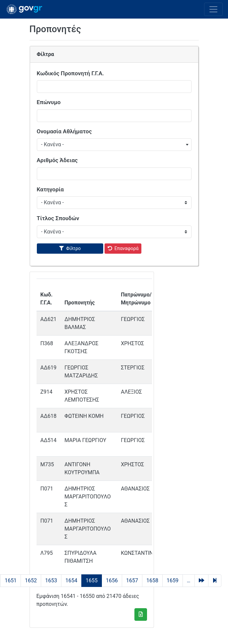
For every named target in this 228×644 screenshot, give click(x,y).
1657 (132, 580)
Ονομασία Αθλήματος (64, 131)
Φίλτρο (73, 248)
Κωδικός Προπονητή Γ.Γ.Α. (71, 73)
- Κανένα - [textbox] (53, 144)
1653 (51, 580)
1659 (173, 580)
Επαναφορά (127, 248)
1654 (71, 580)
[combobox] (114, 145)
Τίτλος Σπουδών (58, 218)
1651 (11, 580)
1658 (152, 580)
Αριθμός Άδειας (57, 160)
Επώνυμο (49, 102)
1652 (31, 580)
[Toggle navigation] (213, 9)
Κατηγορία (50, 189)
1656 (112, 580)
